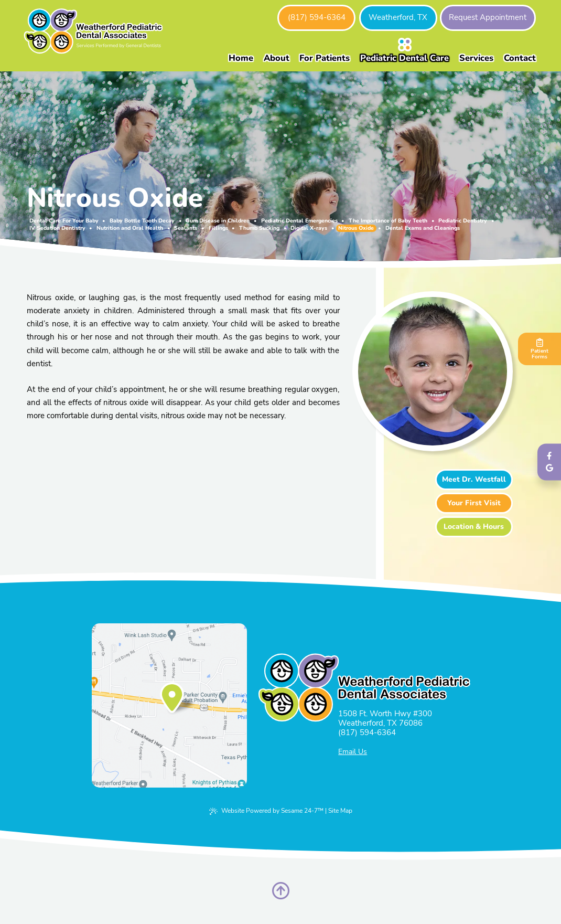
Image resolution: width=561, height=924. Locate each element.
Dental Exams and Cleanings (423, 228)
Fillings (218, 228)
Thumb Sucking (259, 228)
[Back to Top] (281, 891)
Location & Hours (474, 527)
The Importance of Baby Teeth (388, 221)
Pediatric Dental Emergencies (299, 221)
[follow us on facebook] (549, 456)
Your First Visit (474, 503)
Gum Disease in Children (218, 221)
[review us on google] (549, 468)
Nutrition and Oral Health (130, 228)
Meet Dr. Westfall (474, 479)
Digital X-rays (309, 228)
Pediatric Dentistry (463, 221)
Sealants (186, 228)
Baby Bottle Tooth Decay (142, 221)
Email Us (353, 752)
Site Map (340, 811)
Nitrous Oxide (356, 228)
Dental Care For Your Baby (64, 221)
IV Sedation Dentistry (57, 228)
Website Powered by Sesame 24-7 (266, 811)
